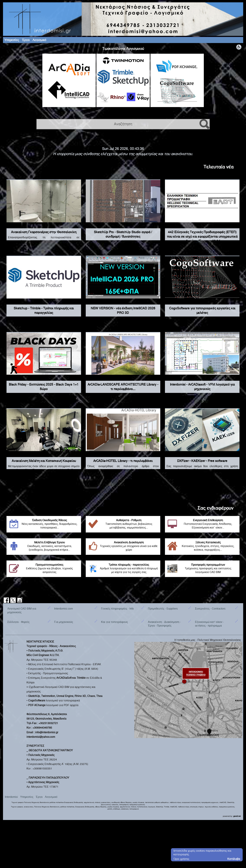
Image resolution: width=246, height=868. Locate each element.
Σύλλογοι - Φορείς (18, 622)
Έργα (26, 40)
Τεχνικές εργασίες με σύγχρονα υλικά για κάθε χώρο (123, 546)
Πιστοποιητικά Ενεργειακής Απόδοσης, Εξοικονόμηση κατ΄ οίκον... (202, 524)
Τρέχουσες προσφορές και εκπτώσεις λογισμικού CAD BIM (202, 568)
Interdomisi (11, 797)
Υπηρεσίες (12, 40)
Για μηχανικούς (64, 622)
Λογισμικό (39, 40)
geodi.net (237, 816)
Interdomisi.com (64, 609)
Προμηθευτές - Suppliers (163, 609)
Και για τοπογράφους (114, 622)
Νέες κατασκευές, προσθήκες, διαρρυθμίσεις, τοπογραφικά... (44, 524)
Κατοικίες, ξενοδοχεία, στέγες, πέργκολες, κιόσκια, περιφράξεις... (202, 546)
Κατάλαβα (234, 859)
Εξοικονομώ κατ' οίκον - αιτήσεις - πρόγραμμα (209, 624)
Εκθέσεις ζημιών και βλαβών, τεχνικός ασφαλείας (44, 568)
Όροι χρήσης (181, 859)
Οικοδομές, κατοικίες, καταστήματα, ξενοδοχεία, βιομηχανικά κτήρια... (44, 546)
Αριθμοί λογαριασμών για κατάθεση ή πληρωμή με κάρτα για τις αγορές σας (123, 568)
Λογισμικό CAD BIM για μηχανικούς (22, 610)
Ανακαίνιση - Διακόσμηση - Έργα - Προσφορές (164, 624)
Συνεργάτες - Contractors (210, 609)
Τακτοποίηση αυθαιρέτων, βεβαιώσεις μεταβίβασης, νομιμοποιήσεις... (123, 524)
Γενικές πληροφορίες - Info (117, 609)
